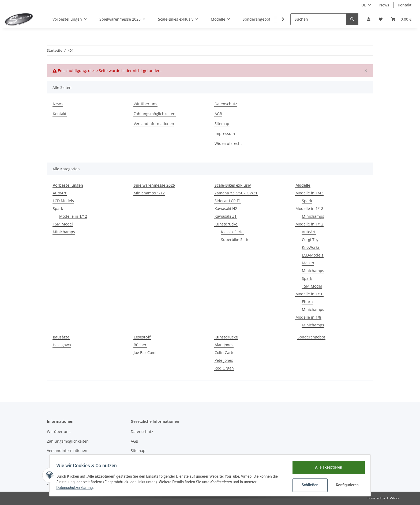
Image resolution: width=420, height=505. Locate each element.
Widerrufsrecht (228, 143)
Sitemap (222, 124)
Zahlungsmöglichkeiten (155, 114)
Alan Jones (224, 345)
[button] (369, 19)
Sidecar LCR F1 (228, 201)
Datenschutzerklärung (76, 488)
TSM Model (63, 224)
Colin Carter (225, 353)
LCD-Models (313, 255)
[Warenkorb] (401, 19)
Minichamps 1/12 (149, 193)
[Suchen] (318, 19)
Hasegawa (62, 345)
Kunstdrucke (226, 224)
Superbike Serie (235, 240)
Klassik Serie (232, 232)
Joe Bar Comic (146, 353)
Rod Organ (224, 368)
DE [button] (364, 5)
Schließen (308, 485)
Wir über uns (145, 104)
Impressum (225, 133)
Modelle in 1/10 (309, 294)
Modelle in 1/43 (309, 193)
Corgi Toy (310, 240)
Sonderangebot (311, 337)
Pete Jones (224, 360)
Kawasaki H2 (226, 208)
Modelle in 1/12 (73, 216)
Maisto (308, 263)
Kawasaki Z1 (226, 216)
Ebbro (307, 302)
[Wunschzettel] (381, 19)
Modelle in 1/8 (308, 317)
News (384, 5)
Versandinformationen (154, 124)
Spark (58, 208)
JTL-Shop (392, 498)
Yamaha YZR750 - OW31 (236, 193)
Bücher (140, 345)
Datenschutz (226, 104)
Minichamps (64, 232)
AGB (218, 114)
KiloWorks (311, 247)
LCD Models (63, 201)
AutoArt (60, 193)
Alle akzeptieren (327, 467)
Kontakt (405, 5)
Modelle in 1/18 (309, 208)
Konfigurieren (346, 485)
